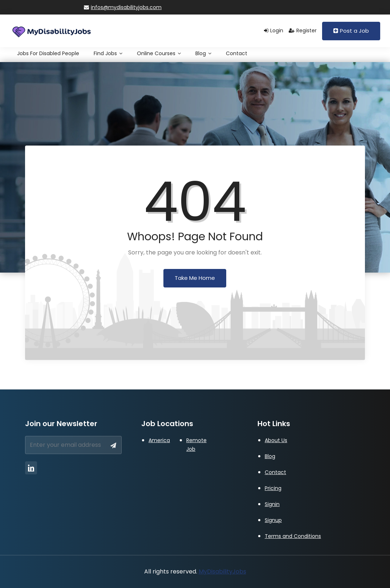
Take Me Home (195, 278)
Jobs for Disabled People (48, 53)
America (159, 440)
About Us (276, 440)
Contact (237, 53)
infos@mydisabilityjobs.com (123, 7)
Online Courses (159, 53)
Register (303, 30)
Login (274, 30)
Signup (273, 520)
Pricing (273, 488)
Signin (272, 504)
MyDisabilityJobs (222, 571)
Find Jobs (108, 53)
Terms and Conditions (293, 536)
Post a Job (351, 31)
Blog (203, 53)
